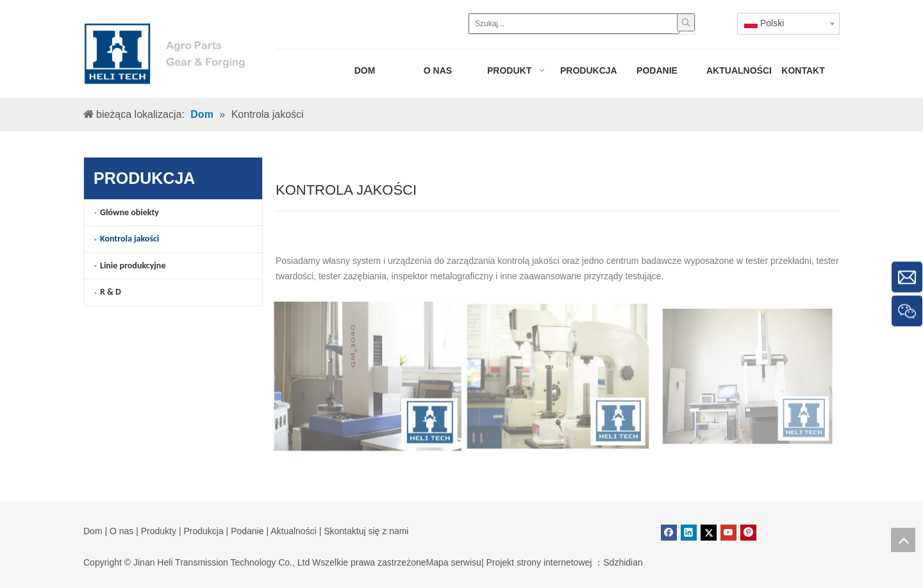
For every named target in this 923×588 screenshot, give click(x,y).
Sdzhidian (623, 562)
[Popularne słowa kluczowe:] (686, 22)
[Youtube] (728, 533)
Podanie (247, 531)
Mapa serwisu (454, 562)
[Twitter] (709, 533)
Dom (93, 531)
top (903, 540)
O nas (121, 531)
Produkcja (203, 531)
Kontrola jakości (129, 239)
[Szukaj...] (574, 24)
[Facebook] (669, 533)
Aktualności (294, 531)
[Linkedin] (689, 533)
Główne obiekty (129, 212)
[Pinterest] (748, 533)
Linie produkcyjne (133, 265)
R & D (111, 292)
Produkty (159, 531)
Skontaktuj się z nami (366, 531)
